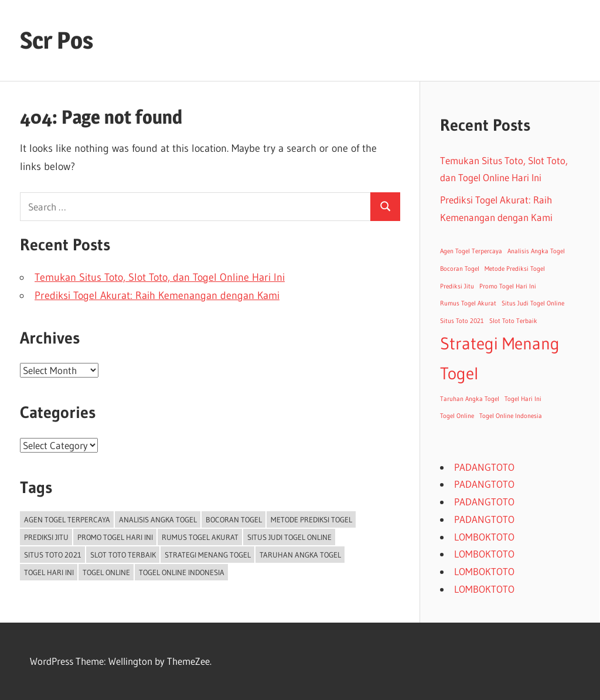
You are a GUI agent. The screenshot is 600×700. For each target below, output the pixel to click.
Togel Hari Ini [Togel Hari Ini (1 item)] (49, 572)
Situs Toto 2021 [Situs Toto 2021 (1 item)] (53, 555)
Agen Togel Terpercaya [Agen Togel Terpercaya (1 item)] (67, 519)
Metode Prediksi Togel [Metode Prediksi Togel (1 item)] (311, 519)
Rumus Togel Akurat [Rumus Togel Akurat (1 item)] (200, 537)
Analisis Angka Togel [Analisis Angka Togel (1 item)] (158, 519)
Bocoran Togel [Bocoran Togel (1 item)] (234, 519)
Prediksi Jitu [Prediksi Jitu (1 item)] (46, 537)
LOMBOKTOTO (484, 537)
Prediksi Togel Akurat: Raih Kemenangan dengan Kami (157, 295)
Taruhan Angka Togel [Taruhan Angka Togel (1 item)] (300, 555)
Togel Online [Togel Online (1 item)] (106, 572)
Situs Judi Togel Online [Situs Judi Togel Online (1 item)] (289, 537)
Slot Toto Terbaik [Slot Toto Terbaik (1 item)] (123, 555)
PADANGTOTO (484, 467)
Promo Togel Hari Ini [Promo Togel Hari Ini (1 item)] (115, 537)
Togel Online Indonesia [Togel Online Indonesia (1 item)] (182, 572)
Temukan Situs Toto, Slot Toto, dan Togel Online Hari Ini (160, 277)
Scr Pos (57, 40)
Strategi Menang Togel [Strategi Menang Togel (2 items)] (208, 555)
